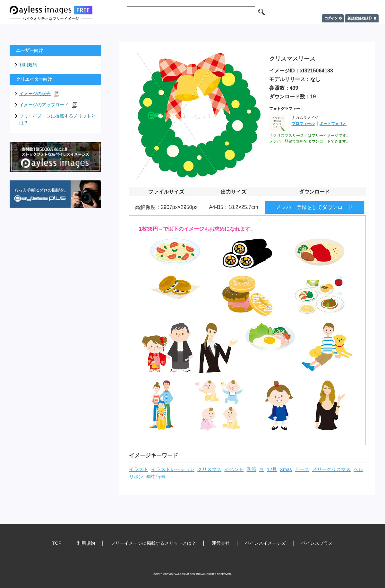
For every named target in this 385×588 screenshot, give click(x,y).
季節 (251, 469)
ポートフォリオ (333, 124)
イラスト (139, 469)
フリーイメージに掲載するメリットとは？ (57, 119)
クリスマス (209, 469)
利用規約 (28, 65)
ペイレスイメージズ (265, 543)
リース (302, 469)
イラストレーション (173, 469)
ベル (358, 469)
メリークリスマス (331, 469)
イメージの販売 (39, 94)
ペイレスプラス (317, 543)
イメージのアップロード (48, 105)
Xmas (286, 469)
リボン (136, 477)
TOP (57, 543)
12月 (272, 469)
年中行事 (156, 477)
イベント (234, 469)
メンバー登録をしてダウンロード (314, 207)
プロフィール (303, 124)
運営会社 (221, 543)
